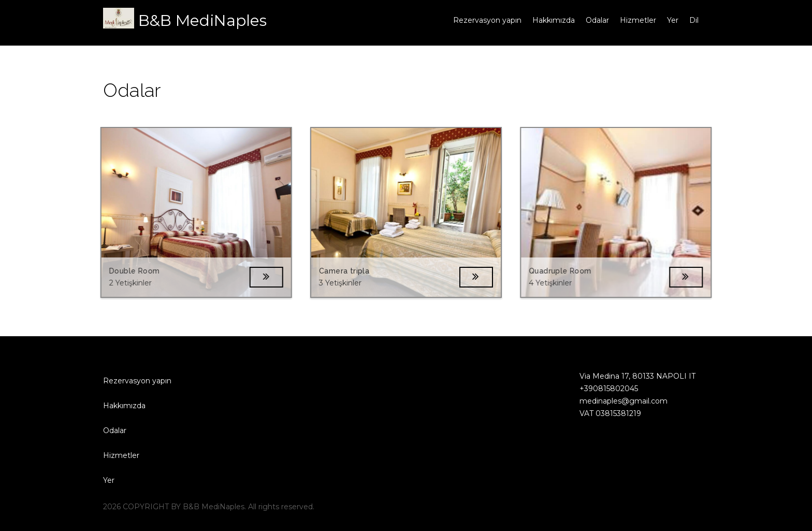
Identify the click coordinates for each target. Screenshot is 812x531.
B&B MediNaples (202, 20)
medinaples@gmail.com (618, 401)
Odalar (597, 20)
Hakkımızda (554, 20)
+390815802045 (604, 389)
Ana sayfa (425, 20)
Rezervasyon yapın (487, 20)
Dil (694, 20)
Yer (673, 20)
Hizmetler (638, 20)
